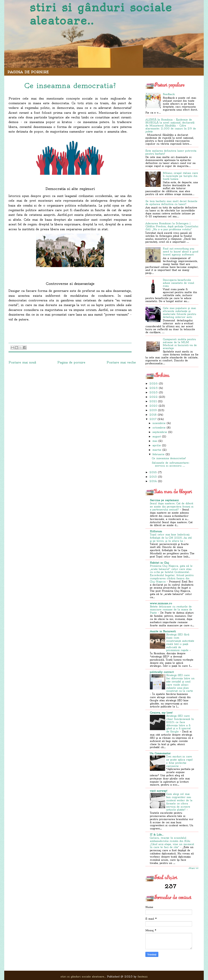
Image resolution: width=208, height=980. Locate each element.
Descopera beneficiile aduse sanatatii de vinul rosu (178, 283)
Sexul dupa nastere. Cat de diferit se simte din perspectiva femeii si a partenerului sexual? (172, 507)
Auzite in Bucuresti (163, 631)
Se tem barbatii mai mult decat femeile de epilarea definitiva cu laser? (171, 203)
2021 (153, 401)
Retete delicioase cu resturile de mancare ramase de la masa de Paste (171, 610)
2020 (153, 406)
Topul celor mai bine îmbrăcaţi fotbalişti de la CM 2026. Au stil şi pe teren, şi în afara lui (171, 538)
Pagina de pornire (28, 72)
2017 (153, 419)
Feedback (169, 94)
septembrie (160, 432)
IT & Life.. (157, 835)
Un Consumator (160, 753)
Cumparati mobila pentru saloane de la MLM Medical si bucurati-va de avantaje (180, 344)
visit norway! (159, 791)
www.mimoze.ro (161, 603)
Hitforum (156, 531)
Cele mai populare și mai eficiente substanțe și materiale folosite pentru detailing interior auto (179, 313)
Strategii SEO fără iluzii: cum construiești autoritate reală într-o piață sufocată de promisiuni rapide (180, 642)
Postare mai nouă (22, 362)
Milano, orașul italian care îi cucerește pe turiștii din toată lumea (180, 176)
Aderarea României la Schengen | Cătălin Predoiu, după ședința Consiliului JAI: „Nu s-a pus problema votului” (172, 226)
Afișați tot (194, 868)
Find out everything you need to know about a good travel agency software (181, 252)
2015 (153, 477)
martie (157, 450)
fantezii (143, 977)
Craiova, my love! (161, 713)
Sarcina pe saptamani (164, 500)
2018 (153, 415)
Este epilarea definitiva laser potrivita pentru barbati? (171, 152)
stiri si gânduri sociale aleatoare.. (101, 14)
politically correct (162, 672)
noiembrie (159, 423)
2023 (154, 392)
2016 (153, 472)
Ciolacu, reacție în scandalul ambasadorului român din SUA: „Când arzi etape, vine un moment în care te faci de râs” (172, 843)
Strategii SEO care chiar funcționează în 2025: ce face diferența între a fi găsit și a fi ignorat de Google (180, 724)
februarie (158, 454)
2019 (153, 410)
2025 (154, 388)
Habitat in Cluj (159, 563)
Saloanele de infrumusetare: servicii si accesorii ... (171, 464)
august (157, 436)
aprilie (157, 445)
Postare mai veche (121, 362)
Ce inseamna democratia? (169, 458)
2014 (153, 481)
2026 (154, 383)
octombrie (159, 428)
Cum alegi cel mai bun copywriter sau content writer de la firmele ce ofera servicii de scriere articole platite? (179, 802)
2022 (154, 397)
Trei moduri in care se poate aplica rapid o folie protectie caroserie (179, 761)
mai (155, 441)
